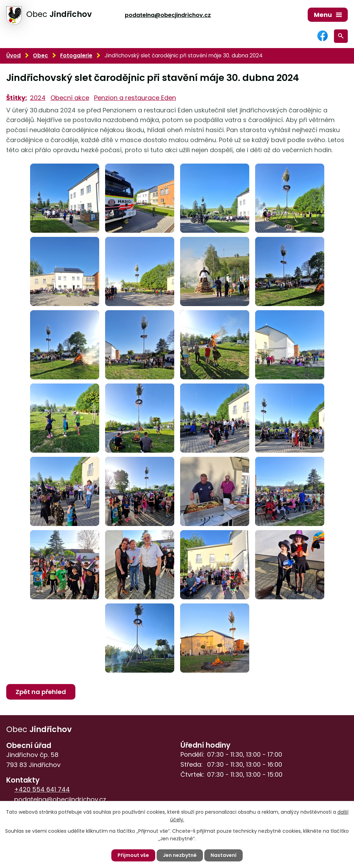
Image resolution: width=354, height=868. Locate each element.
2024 (38, 98)
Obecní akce (70, 98)
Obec (40, 56)
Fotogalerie (76, 56)
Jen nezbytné (180, 855)
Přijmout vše (133, 855)
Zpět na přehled (41, 692)
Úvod (13, 56)
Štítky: (17, 98)
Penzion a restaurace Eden (135, 98)
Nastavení (223, 855)
